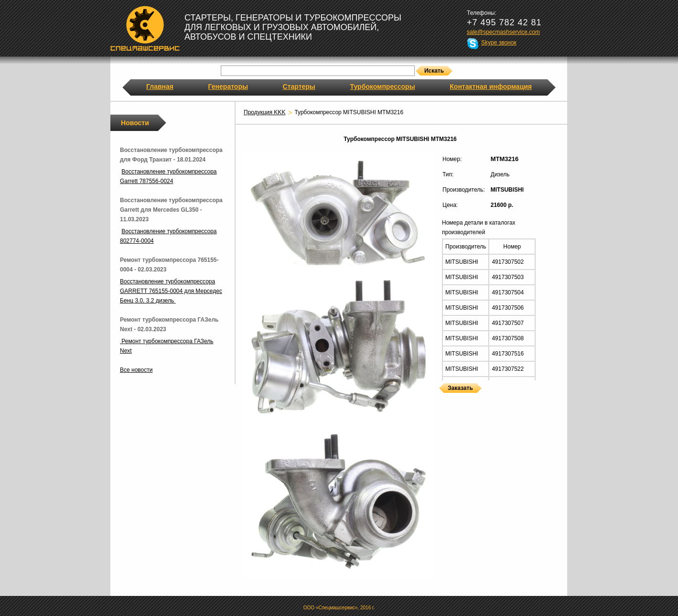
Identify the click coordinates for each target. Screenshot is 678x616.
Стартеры (299, 86)
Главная (160, 86)
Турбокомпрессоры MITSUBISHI (443, 399)
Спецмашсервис (145, 28)
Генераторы (228, 86)
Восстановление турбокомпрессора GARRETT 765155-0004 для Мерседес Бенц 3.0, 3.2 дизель (171, 291)
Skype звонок (499, 43)
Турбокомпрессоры (382, 86)
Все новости (136, 370)
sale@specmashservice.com (503, 32)
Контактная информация (491, 86)
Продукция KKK (264, 112)
